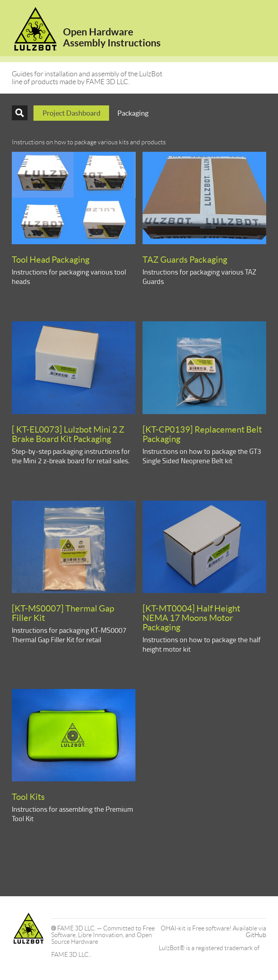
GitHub (256, 935)
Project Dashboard (71, 113)
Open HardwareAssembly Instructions (112, 37)
